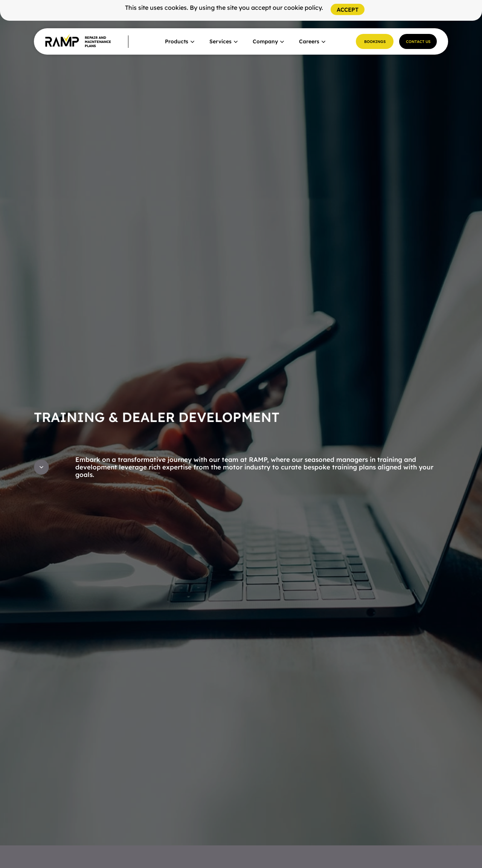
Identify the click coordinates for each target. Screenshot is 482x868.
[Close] (348, 9)
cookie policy (303, 8)
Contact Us (418, 42)
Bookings (375, 42)
